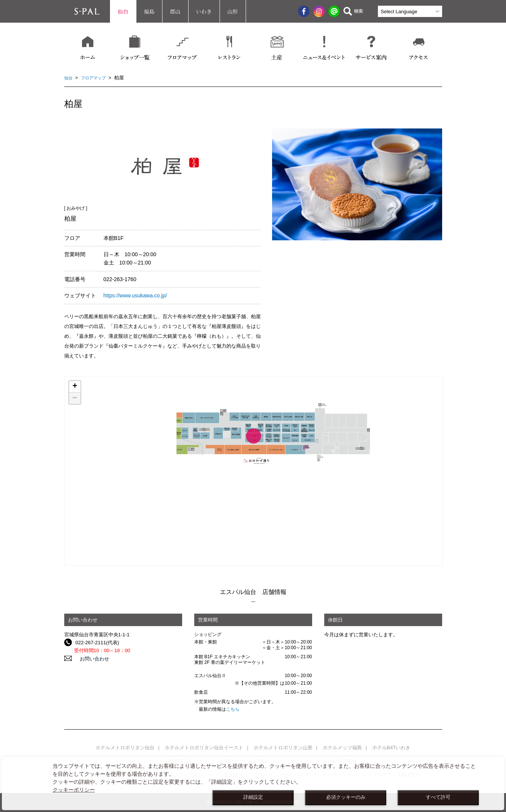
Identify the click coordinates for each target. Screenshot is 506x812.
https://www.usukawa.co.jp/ (135, 295)
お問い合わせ (90, 658)
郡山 (175, 11)
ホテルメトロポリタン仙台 (125, 748)
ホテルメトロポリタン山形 (283, 748)
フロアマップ (97, 78)
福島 (149, 11)
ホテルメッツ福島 (342, 748)
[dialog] (253, 783)
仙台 (123, 11)
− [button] (75, 398)
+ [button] (75, 387)
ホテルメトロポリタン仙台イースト (204, 748)
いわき (204, 11)
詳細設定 (253, 797)
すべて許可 (438, 797)
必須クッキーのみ (346, 797)
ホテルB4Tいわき (391, 748)
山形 (233, 11)
